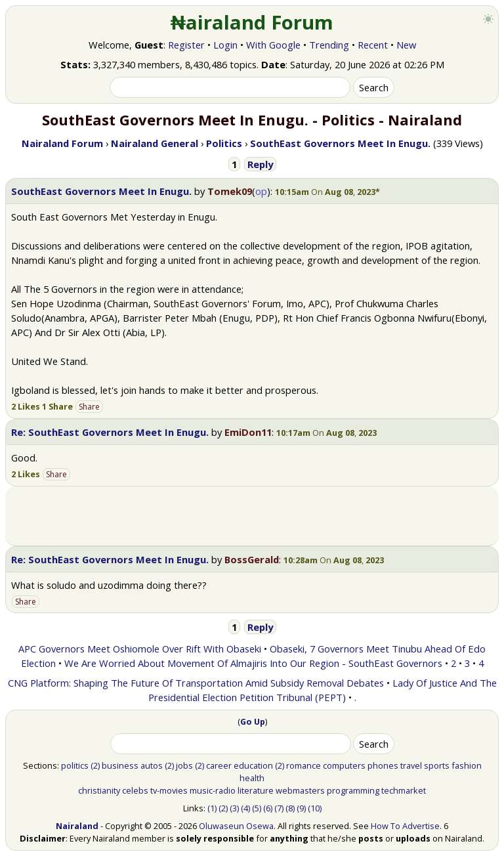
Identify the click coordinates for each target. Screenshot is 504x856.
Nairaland (77, 826)
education (253, 765)
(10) (315, 808)
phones (383, 765)
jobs (184, 765)
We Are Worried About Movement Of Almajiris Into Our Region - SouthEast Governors (253, 663)
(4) (245, 808)
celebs (135, 790)
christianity (99, 790)
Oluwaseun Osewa (236, 826)
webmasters (300, 790)
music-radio (213, 790)
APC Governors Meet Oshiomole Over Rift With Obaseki (140, 649)
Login (225, 45)
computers (344, 765)
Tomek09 (230, 191)
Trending (329, 45)
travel (411, 765)
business (120, 765)
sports (437, 765)
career (219, 765)
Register (186, 45)
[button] (327, 192)
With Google (273, 45)
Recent (373, 45)
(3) (234, 808)
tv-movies (169, 790)
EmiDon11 (248, 432)
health (252, 778)
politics (75, 765)
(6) (268, 808)
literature (256, 790)
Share (89, 407)
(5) (257, 808)
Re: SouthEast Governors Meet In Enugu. (110, 432)
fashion (467, 765)
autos (152, 765)
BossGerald (252, 559)
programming (353, 790)
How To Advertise (405, 826)
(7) (279, 808)
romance (304, 765)
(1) (212, 808)
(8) (290, 808)
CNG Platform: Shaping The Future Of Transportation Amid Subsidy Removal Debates (196, 683)
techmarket (404, 790)
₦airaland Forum (252, 22)
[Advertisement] (252, 516)
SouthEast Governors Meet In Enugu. (101, 191)
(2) (95, 765)
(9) (301, 808)
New (406, 45)
